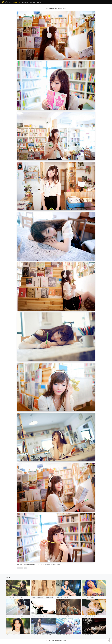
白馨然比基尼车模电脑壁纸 (88, 635)
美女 (25, 568)
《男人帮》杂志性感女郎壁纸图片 (39, 616)
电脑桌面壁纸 (16, 2)
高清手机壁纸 (25, 2)
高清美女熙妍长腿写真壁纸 (63, 597)
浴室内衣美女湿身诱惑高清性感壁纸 (15, 616)
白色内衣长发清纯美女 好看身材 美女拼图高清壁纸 (43, 597)
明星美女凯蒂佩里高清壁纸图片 (89, 597)
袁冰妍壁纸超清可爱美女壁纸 (13, 635)
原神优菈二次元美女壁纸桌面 (63, 635)
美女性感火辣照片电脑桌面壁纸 (89, 616)
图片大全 (39, 2)
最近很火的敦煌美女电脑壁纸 (63, 616)
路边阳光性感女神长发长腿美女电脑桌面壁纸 (42, 635)
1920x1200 (20, 568)
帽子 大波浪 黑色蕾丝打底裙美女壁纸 (15, 597)
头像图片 (32, 2)
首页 (10, 2)
